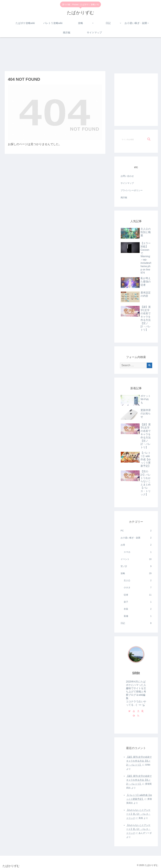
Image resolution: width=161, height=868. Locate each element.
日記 (136, 623)
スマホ (138, 552)
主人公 (138, 580)
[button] (149, 139)
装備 (138, 616)
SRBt (136, 673)
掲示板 (124, 197)
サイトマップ (127, 183)
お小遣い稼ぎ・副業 (136, 538)
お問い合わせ (127, 176)
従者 (138, 595)
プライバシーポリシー (132, 190)
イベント (136, 559)
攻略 (136, 573)
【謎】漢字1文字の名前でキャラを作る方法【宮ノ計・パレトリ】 (139, 761)
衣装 (138, 609)
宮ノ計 (136, 566)
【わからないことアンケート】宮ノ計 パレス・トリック (138, 814)
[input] (136, 139)
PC (136, 531)
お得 (136, 545)
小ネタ (138, 588)
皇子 (138, 602)
